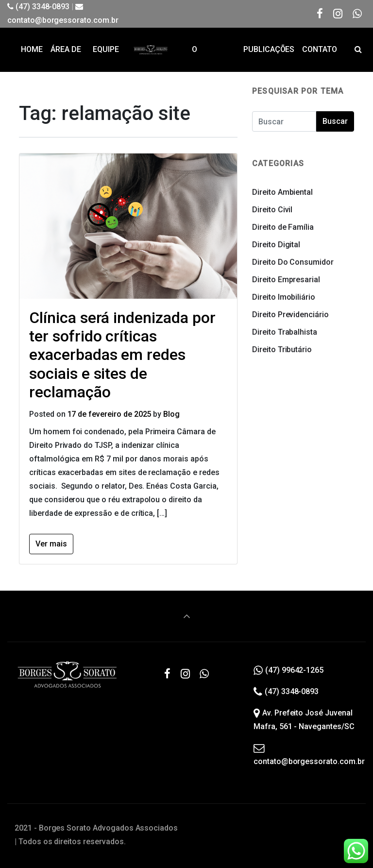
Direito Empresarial (286, 280)
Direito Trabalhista (285, 332)
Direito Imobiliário (284, 297)
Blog (171, 414)
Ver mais (51, 544)
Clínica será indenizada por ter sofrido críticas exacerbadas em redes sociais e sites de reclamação (122, 355)
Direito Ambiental (282, 192)
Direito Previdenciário (290, 315)
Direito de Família (283, 227)
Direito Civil (272, 210)
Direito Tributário (282, 349)
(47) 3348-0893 (38, 7)
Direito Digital (276, 245)
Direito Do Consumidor (293, 262)
